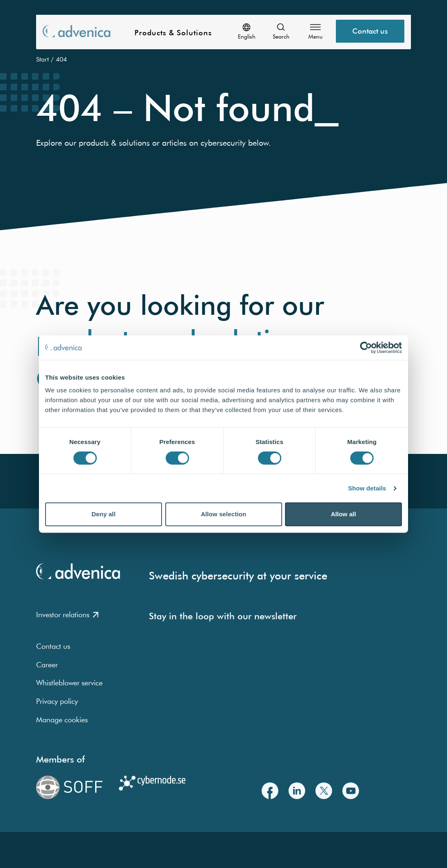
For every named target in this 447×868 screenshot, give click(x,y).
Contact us (53, 646)
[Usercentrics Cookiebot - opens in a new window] (366, 348)
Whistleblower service (69, 683)
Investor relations (67, 615)
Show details (367, 488)
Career (47, 665)
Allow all (344, 514)
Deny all (103, 514)
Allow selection (224, 514)
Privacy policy (57, 701)
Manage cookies (62, 720)
